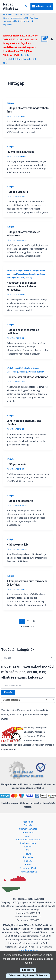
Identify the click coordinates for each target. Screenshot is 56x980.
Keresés (8, 692)
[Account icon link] (52, 39)
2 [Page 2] (28, 621)
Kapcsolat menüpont (28, 950)
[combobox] (28, 700)
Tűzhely (29, 278)
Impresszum (16, 18)
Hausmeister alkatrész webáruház (27, 377)
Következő (28, 626)
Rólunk (30, 21)
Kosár (28, 864)
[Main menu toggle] (42, 6)
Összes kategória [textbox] (25, 700)
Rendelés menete (28, 843)
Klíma (42, 270)
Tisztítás (21, 278)
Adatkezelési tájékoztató (28, 840)
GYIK (23, 21)
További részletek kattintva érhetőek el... (20, 59)
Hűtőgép (10, 103)
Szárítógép (11, 278)
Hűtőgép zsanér (16, 464)
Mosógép (11, 270)
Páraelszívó (34, 274)
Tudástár (15, 21)
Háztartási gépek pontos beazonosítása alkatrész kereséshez (22, 286)
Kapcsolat (8, 25)
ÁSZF (26, 18)
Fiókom (28, 861)
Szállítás (18, 15)
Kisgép (36, 270)
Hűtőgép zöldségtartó (20, 501)
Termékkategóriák (28, 872)
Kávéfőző (28, 270)
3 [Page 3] (34, 621)
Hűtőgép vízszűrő (17, 192)
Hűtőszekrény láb (17, 545)
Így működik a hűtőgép (20, 152)
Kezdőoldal (8, 15)
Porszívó (44, 274)
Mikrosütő (11, 274)
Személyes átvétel (28, 829)
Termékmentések (28, 868)
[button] (26, 6)
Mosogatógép (22, 274)
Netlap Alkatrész (10, 6)
